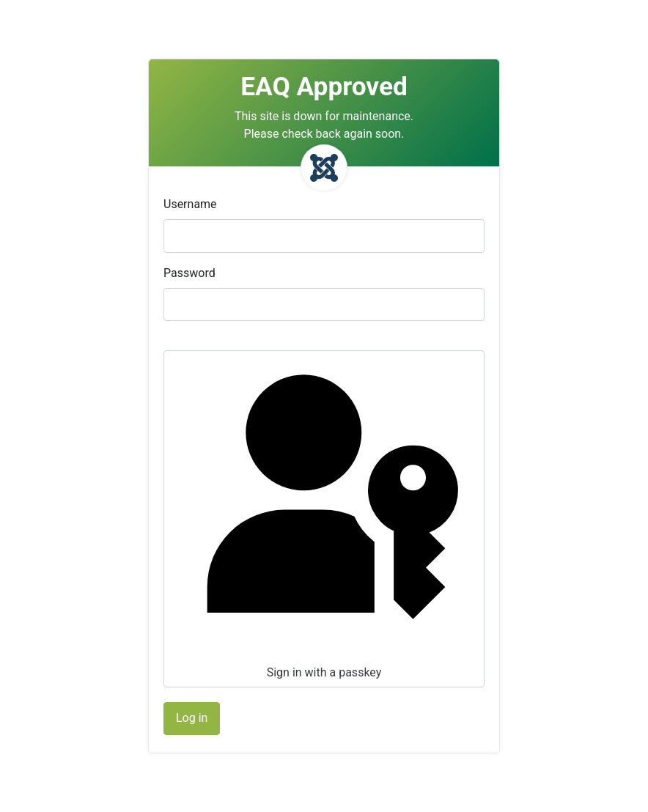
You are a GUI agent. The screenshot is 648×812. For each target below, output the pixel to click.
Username (190, 204)
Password (189, 273)
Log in (192, 718)
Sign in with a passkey (323, 517)
